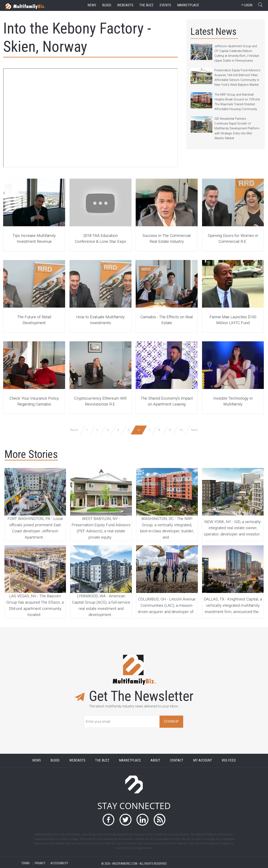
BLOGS (55, 760)
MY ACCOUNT (203, 760)
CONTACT (177, 760)
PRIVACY (40, 863)
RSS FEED (229, 760)
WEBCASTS (77, 760)
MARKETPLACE (130, 760)
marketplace (188, 5)
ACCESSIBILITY (59, 863)
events (165, 5)
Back (74, 430)
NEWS (37, 760)
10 (181, 430)
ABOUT (155, 760)
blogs (107, 5)
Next (194, 430)
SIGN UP (171, 721)
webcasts (125, 5)
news (92, 5)
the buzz (146, 5)
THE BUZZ (102, 760)
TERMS (26, 863)
